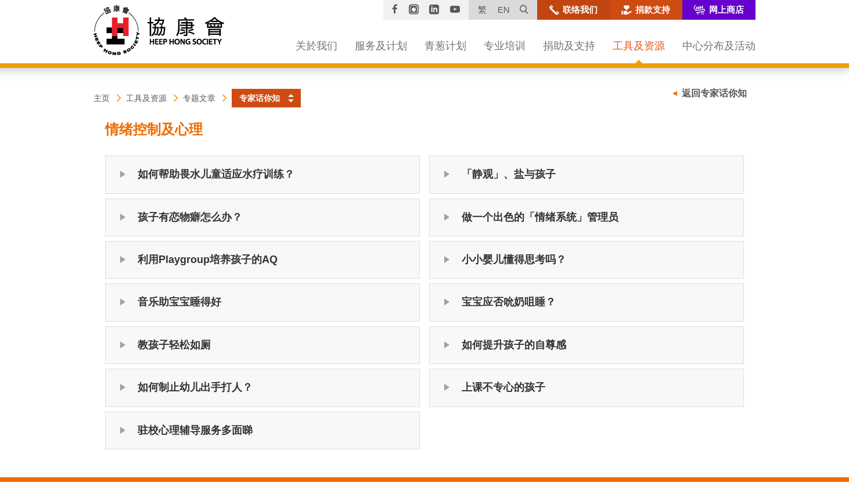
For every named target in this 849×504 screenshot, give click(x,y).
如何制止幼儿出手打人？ (195, 387)
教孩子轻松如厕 (174, 345)
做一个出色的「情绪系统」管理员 (540, 217)
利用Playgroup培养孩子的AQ (208, 260)
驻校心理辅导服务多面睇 (195, 430)
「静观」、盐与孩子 (509, 174)
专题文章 (199, 98)
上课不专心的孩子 (503, 387)
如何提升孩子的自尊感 (514, 345)
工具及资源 (146, 98)
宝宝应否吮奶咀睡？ (509, 302)
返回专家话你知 (714, 93)
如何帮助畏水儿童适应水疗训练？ (216, 174)
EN (504, 10)
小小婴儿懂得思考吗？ (514, 260)
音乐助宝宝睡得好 (179, 302)
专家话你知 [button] (260, 98)
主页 (102, 98)
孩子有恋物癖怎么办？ (190, 217)
